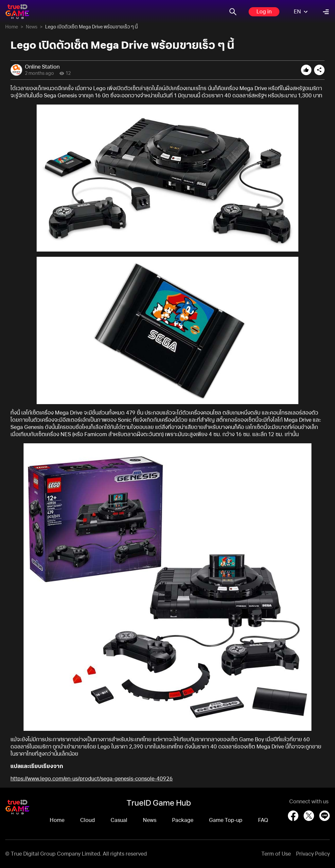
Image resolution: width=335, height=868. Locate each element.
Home (12, 27)
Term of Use (276, 854)
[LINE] (325, 816)
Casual (119, 820)
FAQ (263, 820)
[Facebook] (293, 816)
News (32, 27)
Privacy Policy (313, 854)
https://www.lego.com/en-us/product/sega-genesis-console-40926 (92, 779)
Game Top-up (226, 820)
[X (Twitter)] (309, 816)
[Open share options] (319, 70)
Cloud (88, 820)
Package (183, 820)
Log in (264, 12)
